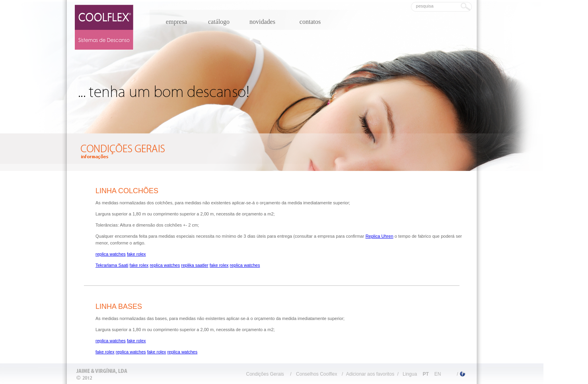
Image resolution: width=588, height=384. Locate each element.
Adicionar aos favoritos (370, 374)
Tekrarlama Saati (112, 265)
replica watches (111, 254)
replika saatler (195, 265)
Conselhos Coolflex (316, 374)
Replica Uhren (380, 236)
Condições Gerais (265, 374)
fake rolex (136, 254)
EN (438, 374)
